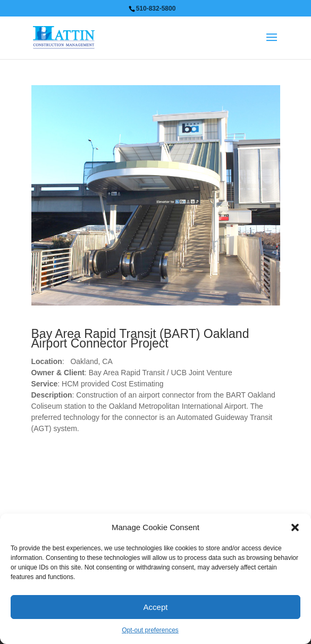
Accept (156, 607)
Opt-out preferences (150, 630)
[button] (295, 527)
